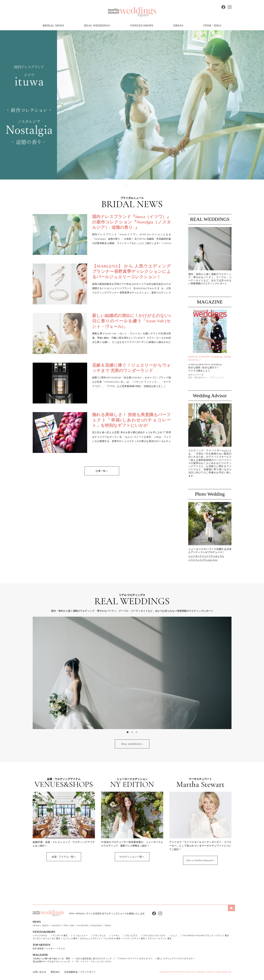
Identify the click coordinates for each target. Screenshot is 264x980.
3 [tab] (137, 186)
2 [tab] (132, 186)
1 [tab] (127, 186)
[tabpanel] (132, 105)
